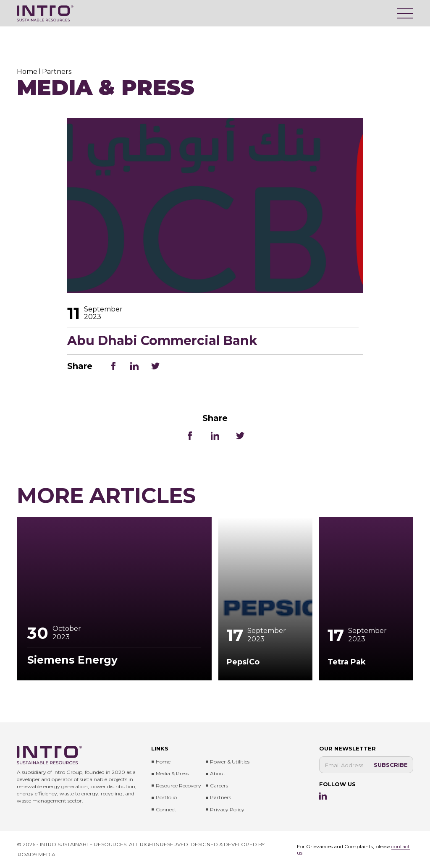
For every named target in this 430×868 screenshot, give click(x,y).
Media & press (172, 773)
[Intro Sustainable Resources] (45, 13)
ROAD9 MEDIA (37, 854)
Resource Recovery (178, 786)
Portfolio (166, 797)
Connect (166, 809)
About (218, 773)
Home (163, 762)
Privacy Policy (227, 809)
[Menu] (405, 13)
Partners (220, 797)
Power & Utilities (230, 762)
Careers (219, 786)
